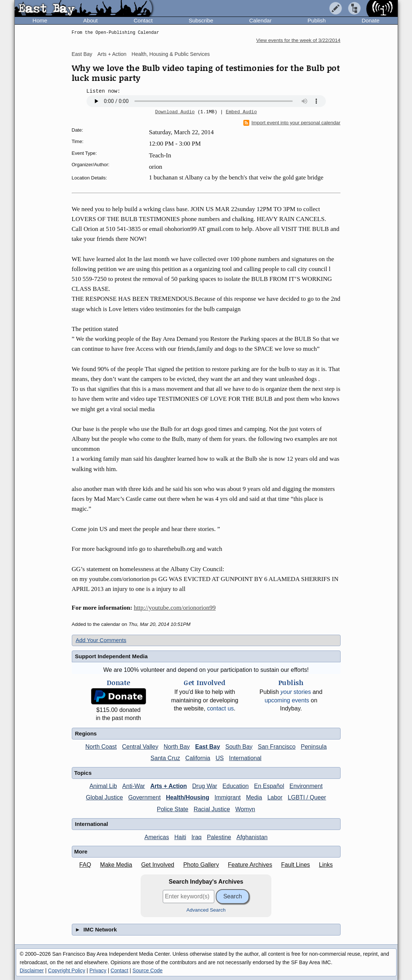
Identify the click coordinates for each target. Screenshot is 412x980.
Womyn (245, 809)
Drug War (205, 786)
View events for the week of (298, 40)
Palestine (219, 837)
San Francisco (277, 747)
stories (296, 692)
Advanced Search (206, 910)
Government (144, 797)
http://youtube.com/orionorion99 (175, 608)
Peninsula (314, 747)
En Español (269, 786)
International (245, 758)
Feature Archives (250, 865)
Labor (275, 797)
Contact (143, 20)
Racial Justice (212, 809)
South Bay (239, 747)
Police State (172, 809)
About (90, 20)
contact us (220, 708)
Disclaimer (32, 970)
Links (326, 865)
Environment (306, 786)
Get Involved (158, 865)
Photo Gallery (201, 865)
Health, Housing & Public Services (170, 54)
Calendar (260, 20)
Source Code (148, 970)
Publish (316, 20)
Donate (370, 20)
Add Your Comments (101, 640)
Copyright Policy (66, 970)
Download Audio (175, 112)
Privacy (98, 970)
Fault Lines (296, 865)
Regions (86, 733)
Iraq (197, 837)
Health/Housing (188, 797)
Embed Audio (241, 112)
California (198, 758)
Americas (157, 837)
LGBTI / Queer (307, 797)
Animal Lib (103, 786)
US (219, 758)
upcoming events (287, 700)
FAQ (85, 865)
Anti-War (134, 786)
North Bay (177, 747)
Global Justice (104, 797)
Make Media (116, 865)
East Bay (82, 54)
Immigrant (228, 797)
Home (40, 20)
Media (254, 797)
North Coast (101, 747)
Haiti (180, 837)
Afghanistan (252, 837)
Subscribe (201, 20)
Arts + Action (112, 54)
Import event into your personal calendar (292, 123)
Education (235, 786)
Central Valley (140, 747)
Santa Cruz (165, 758)
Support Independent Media (112, 656)
